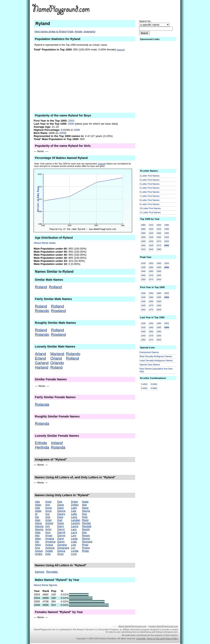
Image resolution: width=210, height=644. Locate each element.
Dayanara (63, 548)
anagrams (89, 32)
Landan (75, 520)
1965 (159, 237)
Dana (60, 505)
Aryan (49, 535)
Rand (85, 520)
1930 (151, 237)
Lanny (75, 526)
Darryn (61, 535)
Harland (42, 367)
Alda (38, 532)
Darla (60, 523)
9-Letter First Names (150, 204)
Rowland (59, 311)
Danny (61, 514)
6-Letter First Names (150, 192)
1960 (159, 233)
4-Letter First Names (150, 184)
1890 (143, 233)
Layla (74, 539)
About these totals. (45, 243)
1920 (151, 229)
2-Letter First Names (150, 176)
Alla (37, 535)
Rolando (42, 311)
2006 (71, 124)
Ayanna (50, 548)
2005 (167, 241)
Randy (86, 529)
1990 (167, 229)
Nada (85, 502)
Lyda (74, 542)
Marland (57, 354)
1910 (143, 249)
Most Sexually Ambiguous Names (156, 356)
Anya (48, 511)
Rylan (86, 551)
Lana (74, 517)
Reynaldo (52, 572)
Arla (48, 517)
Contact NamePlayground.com (163, 626)
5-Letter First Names (150, 188)
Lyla (73, 545)
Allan (38, 539)
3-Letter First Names (150, 180)
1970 (159, 241)
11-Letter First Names (150, 212)
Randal (86, 523)
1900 (143, 241)
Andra (39, 554)
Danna (61, 511)
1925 (151, 233)
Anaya (39, 551)
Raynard (87, 542)
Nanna (86, 511)
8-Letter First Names (150, 200)
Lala (74, 511)
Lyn (73, 548)
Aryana (50, 539)
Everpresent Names (149, 352)
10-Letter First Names (150, 208)
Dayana (62, 545)
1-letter (144, 384)
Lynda (75, 551)
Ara (47, 514)
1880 (143, 225)
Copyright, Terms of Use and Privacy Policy (157, 638)
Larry (74, 532)
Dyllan (75, 505)
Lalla (74, 514)
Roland (41, 287)
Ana (37, 548)
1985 (167, 225)
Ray (84, 532)
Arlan (49, 520)
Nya (84, 514)
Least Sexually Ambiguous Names (156, 360)
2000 (167, 237)
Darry (61, 526)
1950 (159, 225)
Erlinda (41, 443)
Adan (38, 505)
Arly (48, 526)
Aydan (49, 551)
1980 (159, 249)
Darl (60, 520)
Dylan (74, 502)
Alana (38, 523)
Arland (40, 354)
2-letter (144, 388)
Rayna (86, 539)
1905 (143, 245)
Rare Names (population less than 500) (156, 370)
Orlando (57, 363)
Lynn (74, 554)
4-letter (154, 388)
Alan (38, 520)
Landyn (75, 523)
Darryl (61, 529)
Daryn (61, 542)
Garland (42, 363)
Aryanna (50, 542)
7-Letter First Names (150, 196)
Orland (56, 358)
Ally (37, 542)
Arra (48, 532)
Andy (48, 502)
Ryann (86, 548)
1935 (151, 241)
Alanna (39, 526)
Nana (85, 508)
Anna (49, 508)
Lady (74, 508)
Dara (60, 517)
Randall (87, 526)
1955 (159, 229)
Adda (38, 511)
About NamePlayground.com (132, 626)
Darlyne (40, 572)
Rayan (86, 535)
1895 (143, 237)
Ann (48, 505)
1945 (151, 249)
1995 (167, 233)
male (71, 32)
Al (36, 514)
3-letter (154, 384)
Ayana (49, 545)
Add (37, 508)
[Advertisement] (146, 9)
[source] (121, 50)
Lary (74, 535)
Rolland (55, 287)
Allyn (38, 545)
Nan (84, 505)
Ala (37, 517)
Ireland (57, 443)
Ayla (48, 554)
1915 (151, 225)
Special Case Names (150, 365)
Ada (37, 502)
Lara (74, 529)
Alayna (39, 529)
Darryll (61, 532)
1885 (143, 229)
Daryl (60, 539)
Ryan (85, 545)
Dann (60, 508)
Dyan (60, 554)
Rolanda (42, 404)
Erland (40, 358)
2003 (71, 121)
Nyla (85, 517)
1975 (159, 245)
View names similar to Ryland (51, 32)
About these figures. (46, 585)
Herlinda (42, 447)
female (79, 32)
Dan (60, 502)
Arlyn (48, 529)
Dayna (61, 551)
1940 (151, 245)
